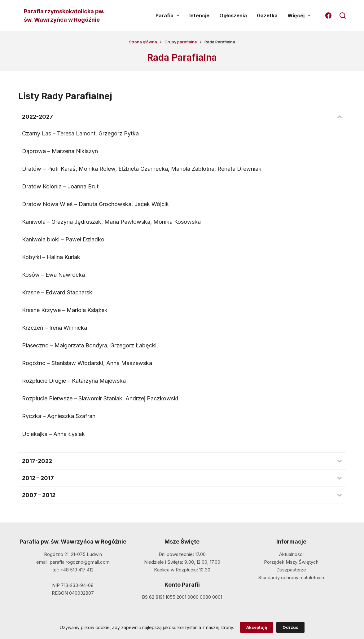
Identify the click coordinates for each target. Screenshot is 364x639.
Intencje (199, 15)
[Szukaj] (343, 15)
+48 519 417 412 (77, 570)
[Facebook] (328, 15)
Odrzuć (290, 627)
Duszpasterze (291, 570)
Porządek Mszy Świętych (291, 562)
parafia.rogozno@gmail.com (80, 562)
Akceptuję (257, 627)
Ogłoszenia (233, 15)
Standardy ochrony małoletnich (291, 577)
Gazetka (267, 15)
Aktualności (291, 554)
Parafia (169, 15)
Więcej (300, 15)
